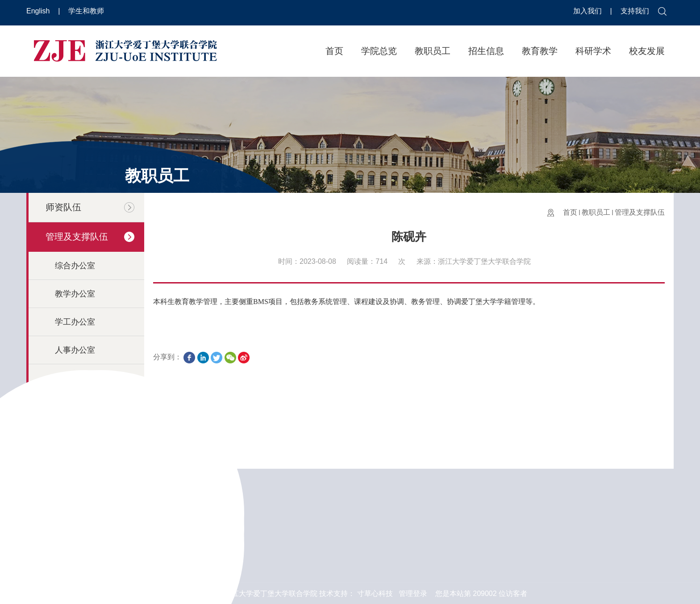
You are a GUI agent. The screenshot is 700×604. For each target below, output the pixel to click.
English (39, 11)
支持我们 (635, 11)
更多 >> (197, 560)
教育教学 (540, 51)
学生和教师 (86, 11)
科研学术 (593, 51)
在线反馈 (600, 546)
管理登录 (413, 594)
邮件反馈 (600, 520)
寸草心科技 (375, 594)
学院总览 (379, 51)
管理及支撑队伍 (640, 212)
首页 (334, 51)
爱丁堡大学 (429, 536)
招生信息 (486, 51)
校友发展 (647, 51)
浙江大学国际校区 (440, 557)
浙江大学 (426, 514)
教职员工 (433, 51)
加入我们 (588, 11)
